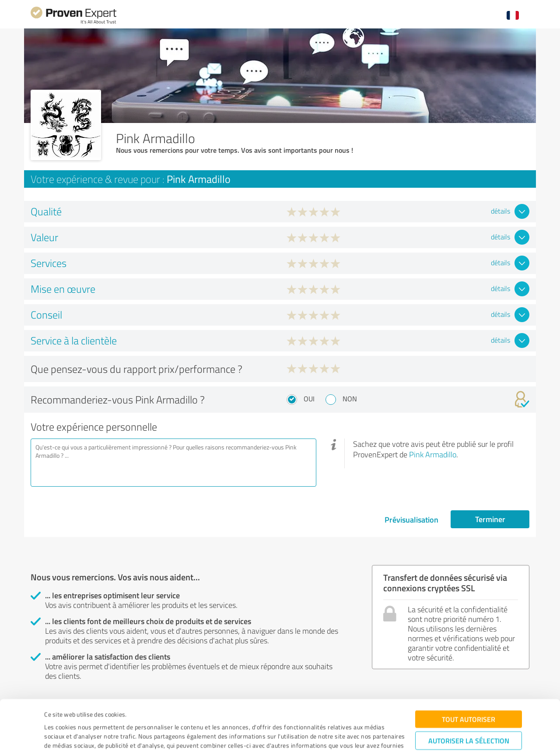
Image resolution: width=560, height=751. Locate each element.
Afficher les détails (354, 735)
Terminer (490, 519)
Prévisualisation (411, 519)
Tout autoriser (469, 674)
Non (350, 399)
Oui (309, 399)
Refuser (469, 723)
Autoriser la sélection (469, 696)
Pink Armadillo (433, 454)
